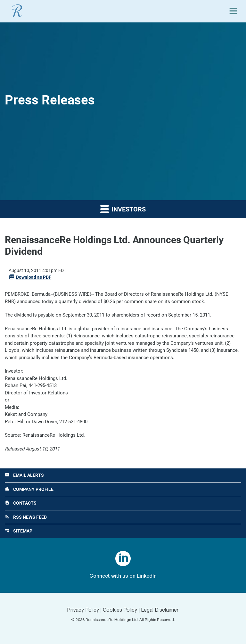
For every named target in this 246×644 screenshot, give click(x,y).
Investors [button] (123, 209)
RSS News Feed (26, 517)
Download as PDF (30, 277)
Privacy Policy (83, 610)
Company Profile (29, 489)
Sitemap (19, 531)
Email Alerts (24, 475)
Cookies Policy (120, 610)
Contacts (21, 503)
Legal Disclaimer (160, 610)
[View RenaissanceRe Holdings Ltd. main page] (17, 11)
